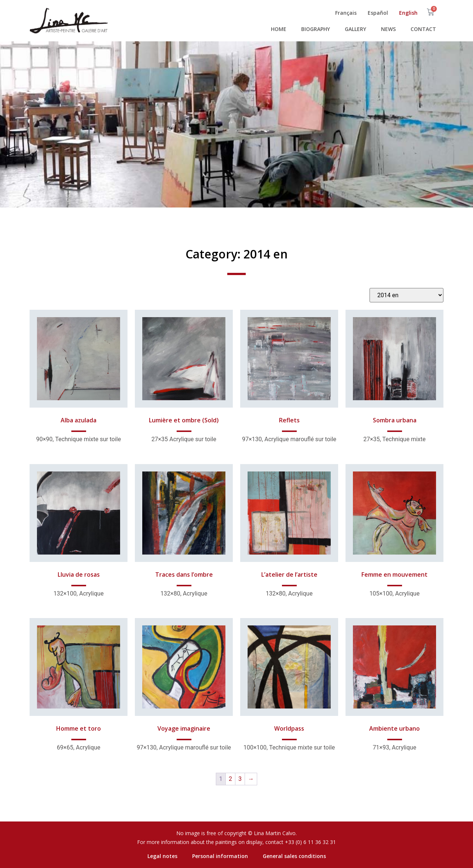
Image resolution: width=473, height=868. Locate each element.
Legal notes (162, 856)
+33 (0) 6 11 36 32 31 (310, 842)
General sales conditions (294, 856)
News (388, 29)
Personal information (220, 856)
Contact (423, 29)
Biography (316, 29)
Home (279, 29)
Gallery (355, 29)
